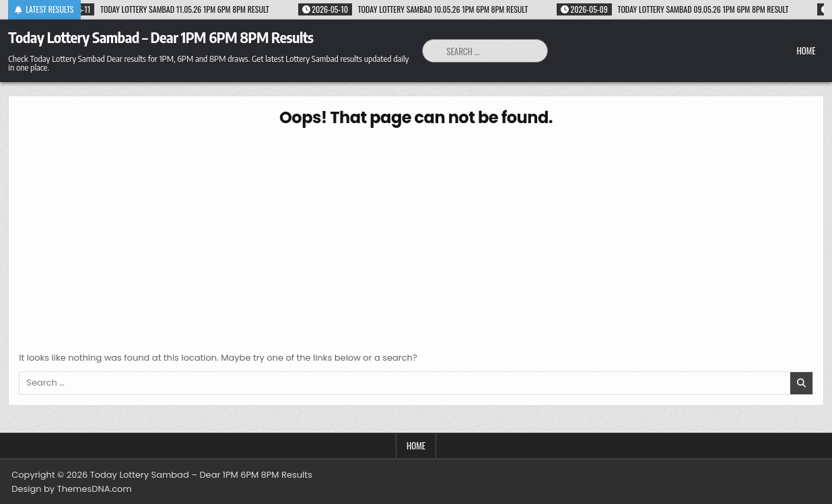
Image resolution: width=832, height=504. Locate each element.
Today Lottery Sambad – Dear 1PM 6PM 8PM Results (161, 37)
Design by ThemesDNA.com (71, 489)
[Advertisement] (416, 237)
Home (806, 50)
